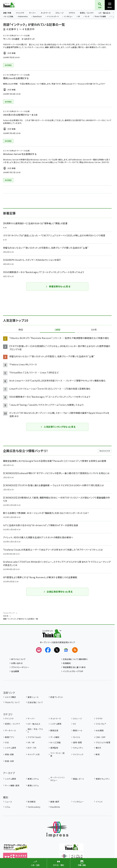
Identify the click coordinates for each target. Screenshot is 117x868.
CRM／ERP (101, 737)
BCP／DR (32, 748)
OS (74, 724)
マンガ (87, 17)
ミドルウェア (101, 724)
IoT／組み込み (104, 13)
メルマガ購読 (10, 697)
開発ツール (78, 730)
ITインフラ (20, 13)
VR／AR (31, 742)
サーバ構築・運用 (12, 785)
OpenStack (37, 17)
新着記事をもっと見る (58, 286)
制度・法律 (9, 761)
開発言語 (54, 730)
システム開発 (56, 724)
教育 (98, 754)
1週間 (57, 330)
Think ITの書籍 (100, 17)
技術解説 (32, 802)
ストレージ (60, 13)
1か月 (94, 330)
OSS (7, 742)
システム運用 (10, 748)
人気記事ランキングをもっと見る (58, 427)
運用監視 (54, 748)
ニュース (8, 802)
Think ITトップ (9, 613)
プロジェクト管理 (103, 742)
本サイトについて (18, 659)
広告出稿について (35, 702)
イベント (99, 802)
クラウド (72, 13)
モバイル (77, 737)
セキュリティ (78, 748)
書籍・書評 (55, 802)
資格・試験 (9, 754)
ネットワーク (46, 13)
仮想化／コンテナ (87, 13)
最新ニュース (33, 697)
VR (79, 17)
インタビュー (68, 17)
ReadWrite (55, 807)
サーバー (32, 13)
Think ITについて (12, 702)
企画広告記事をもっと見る (58, 592)
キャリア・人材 (33, 754)
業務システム (33, 779)
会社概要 (15, 671)
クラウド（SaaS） (34, 737)
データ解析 (55, 737)
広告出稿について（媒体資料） (75, 659)
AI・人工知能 (9, 17)
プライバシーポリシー (20, 667)
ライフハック (78, 754)
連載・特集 (7, 13)
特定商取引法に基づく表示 (74, 667)
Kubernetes (23, 17)
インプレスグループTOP (73, 671)
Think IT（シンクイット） (14, 5)
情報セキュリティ (103, 779)
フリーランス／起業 (57, 754)
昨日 (21, 330)
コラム (8, 807)
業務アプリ (9, 737)
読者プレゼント (57, 697)
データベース (10, 730)
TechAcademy (34, 807)
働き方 (98, 748)
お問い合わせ (17, 663)
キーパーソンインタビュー (58, 779)
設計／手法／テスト (35, 730)
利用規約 (67, 663)
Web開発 (100, 730)
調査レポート (79, 779)
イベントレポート (53, 17)
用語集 (6, 616)
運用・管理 (77, 742)
